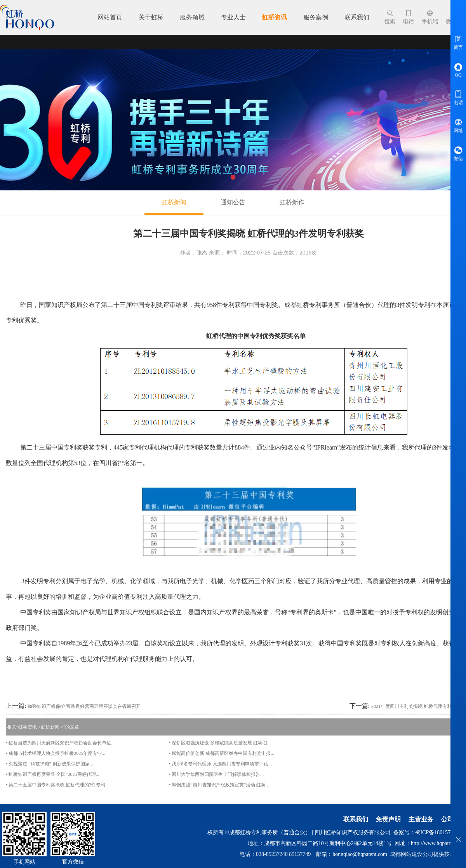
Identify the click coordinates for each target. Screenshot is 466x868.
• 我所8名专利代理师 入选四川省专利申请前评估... (220, 764)
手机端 (430, 17)
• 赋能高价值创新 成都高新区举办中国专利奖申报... (222, 753)
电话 (409, 17)
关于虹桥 (151, 17)
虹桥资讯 (275, 17)
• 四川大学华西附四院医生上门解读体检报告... (216, 774)
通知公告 (233, 202)
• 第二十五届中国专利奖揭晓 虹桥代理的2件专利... (57, 785)
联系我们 (357, 17)
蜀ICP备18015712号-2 (441, 832)
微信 (458, 153)
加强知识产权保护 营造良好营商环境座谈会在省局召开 (84, 706)
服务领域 (192, 17)
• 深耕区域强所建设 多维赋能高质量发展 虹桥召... (220, 743)
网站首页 (110, 17)
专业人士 (233, 17)
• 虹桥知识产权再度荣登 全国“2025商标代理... (53, 774)
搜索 (390, 17)
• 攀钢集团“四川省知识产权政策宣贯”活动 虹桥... (219, 785)
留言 (458, 42)
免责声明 (388, 819)
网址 (458, 125)
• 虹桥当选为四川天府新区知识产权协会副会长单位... (60, 743)
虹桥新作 (292, 202)
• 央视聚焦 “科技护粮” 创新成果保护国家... (50, 764)
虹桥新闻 (174, 202)
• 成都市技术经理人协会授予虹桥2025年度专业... (56, 753)
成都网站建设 (406, 854)
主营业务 (421, 819)
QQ (458, 70)
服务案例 (316, 17)
